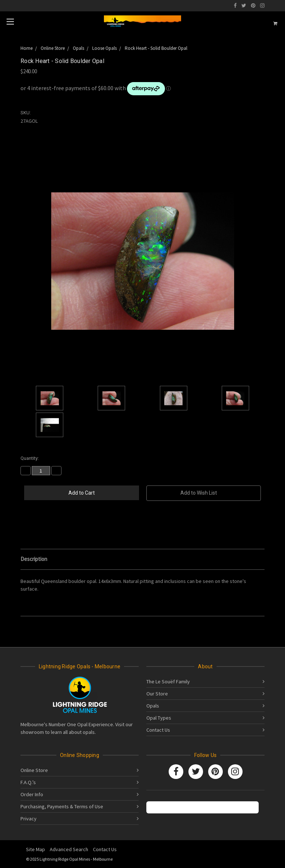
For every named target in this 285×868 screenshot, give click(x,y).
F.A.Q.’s (28, 782)
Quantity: (30, 458)
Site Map (35, 849)
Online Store (34, 770)
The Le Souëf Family (168, 682)
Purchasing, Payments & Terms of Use (62, 806)
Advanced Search (69, 849)
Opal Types (159, 718)
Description (34, 559)
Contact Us (158, 730)
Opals (153, 706)
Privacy (29, 819)
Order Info (32, 794)
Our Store (157, 694)
